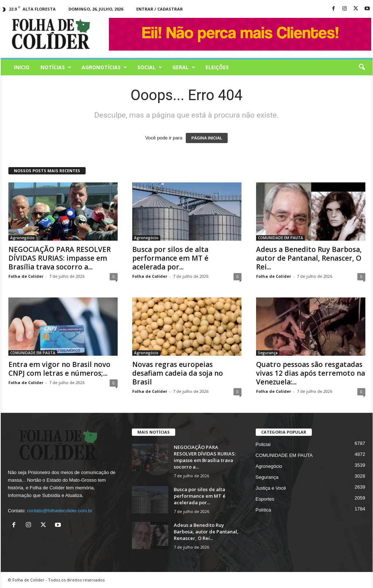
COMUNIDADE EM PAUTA (280, 238)
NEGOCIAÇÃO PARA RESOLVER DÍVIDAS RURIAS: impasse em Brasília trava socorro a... (60, 258)
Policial (263, 444)
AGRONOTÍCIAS (104, 67)
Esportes (265, 499)
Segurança (268, 353)
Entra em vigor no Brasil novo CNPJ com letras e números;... (59, 369)
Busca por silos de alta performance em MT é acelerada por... (170, 258)
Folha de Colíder (26, 276)
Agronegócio (22, 238)
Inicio (22, 67)
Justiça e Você (271, 488)
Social (150, 67)
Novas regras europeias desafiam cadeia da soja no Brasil (178, 373)
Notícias (56, 67)
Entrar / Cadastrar (160, 9)
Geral (184, 67)
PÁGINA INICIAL (207, 138)
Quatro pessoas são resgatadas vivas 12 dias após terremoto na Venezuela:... (311, 373)
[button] (362, 67)
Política (264, 510)
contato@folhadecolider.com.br (60, 511)
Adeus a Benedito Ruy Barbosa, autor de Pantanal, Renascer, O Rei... (309, 258)
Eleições (217, 67)
